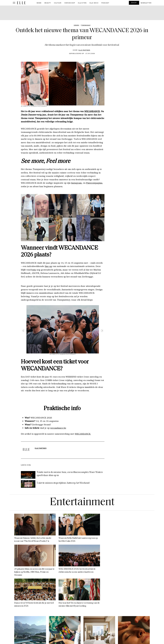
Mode (39, 3)
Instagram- (77, 183)
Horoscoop (70, 3)
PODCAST (105, 3)
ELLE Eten (82, 3)
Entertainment (82, 502)
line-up (48, 266)
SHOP (134, 3)
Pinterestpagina (94, 183)
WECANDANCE (92, 111)
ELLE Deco (94, 3)
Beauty (48, 3)
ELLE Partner (84, 50)
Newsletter (146, 3)
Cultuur (58, 3)
